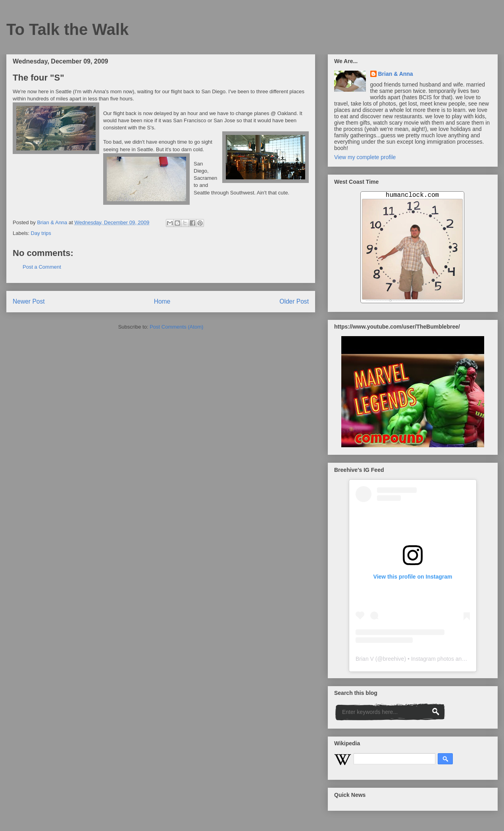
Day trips (41, 233)
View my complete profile (365, 157)
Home (162, 301)
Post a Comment (42, 267)
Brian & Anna (396, 74)
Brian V (365, 659)
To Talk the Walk (67, 29)
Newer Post (29, 301)
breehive (394, 659)
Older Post (294, 301)
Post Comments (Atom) (176, 327)
